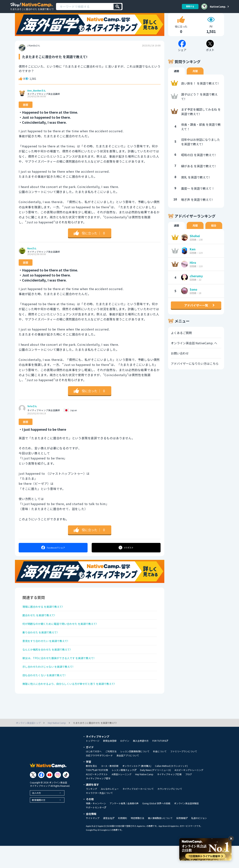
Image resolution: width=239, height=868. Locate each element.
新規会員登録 (110, 763)
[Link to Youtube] (49, 797)
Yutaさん (32, 416)
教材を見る (91, 788)
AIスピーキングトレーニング (189, 792)
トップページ (93, 763)
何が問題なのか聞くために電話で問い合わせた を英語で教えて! (65, 636)
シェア (53, 557)
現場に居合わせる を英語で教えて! (46, 616)
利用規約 (122, 840)
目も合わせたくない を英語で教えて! (47, 695)
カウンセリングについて (170, 811)
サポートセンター (96, 830)
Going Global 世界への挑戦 (156, 826)
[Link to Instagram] (58, 797)
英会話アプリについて (128, 778)
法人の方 (36, 815)
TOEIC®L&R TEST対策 (97, 792)
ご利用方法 (111, 774)
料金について (160, 774)
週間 (176, 80)
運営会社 (109, 840)
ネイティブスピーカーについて (138, 811)
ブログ (189, 796)
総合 (214, 235)
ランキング (91, 811)
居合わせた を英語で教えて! (41, 626)
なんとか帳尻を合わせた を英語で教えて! (50, 666)
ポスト (126, 557)
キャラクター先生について (99, 815)
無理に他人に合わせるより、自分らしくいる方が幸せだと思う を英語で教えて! (75, 705)
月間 (195, 80)
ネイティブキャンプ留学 (98, 801)
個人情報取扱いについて (160, 840)
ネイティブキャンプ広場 (169, 796)
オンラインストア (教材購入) (137, 788)
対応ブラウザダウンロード (99, 778)
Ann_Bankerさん (37, 100)
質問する (189, 6)
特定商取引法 (137, 840)
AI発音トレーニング (122, 796)
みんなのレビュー (110, 811)
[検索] (118, 7)
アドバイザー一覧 (196, 314)
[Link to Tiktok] (66, 797)
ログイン (125, 763)
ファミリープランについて (184, 774)
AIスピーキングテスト (97, 796)
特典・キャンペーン (96, 826)
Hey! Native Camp (144, 796)
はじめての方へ (94, 774)
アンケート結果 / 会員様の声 (124, 826)
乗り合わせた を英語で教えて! (43, 646)
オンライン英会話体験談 (186, 826)
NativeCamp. (218, 7)
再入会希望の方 (141, 763)
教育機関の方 (39, 822)
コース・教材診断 (110, 788)
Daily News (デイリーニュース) (155, 792)
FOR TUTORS (160, 763)
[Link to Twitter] (33, 797)
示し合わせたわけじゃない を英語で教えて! (52, 686)
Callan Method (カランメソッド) (171, 788)
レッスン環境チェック (124, 792)
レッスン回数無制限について (135, 774)
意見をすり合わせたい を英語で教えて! (49, 656)
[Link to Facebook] (41, 797)
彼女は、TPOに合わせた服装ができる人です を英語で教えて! (64, 676)
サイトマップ (93, 840)
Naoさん (32, 258)
